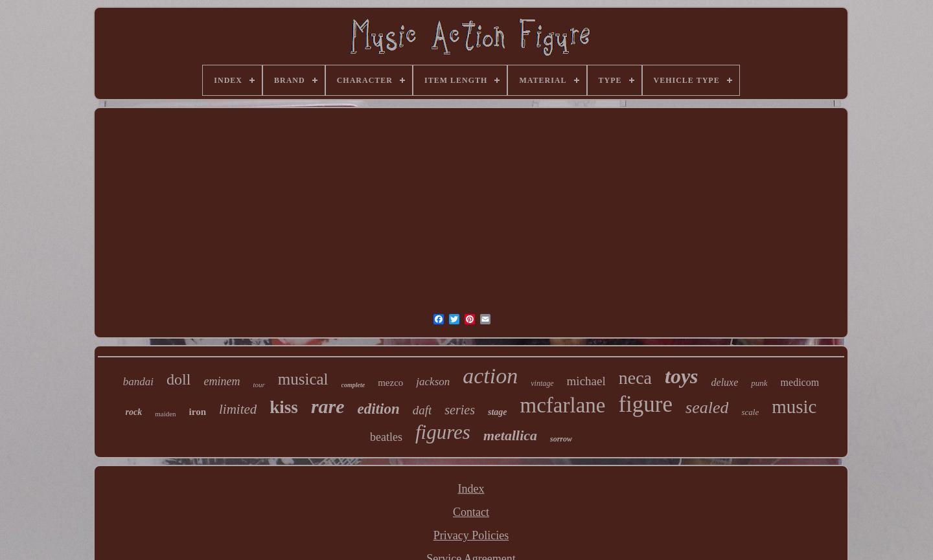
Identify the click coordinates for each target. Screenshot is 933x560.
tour (259, 385)
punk (759, 383)
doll (179, 379)
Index (471, 489)
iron (198, 412)
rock (134, 412)
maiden (165, 414)
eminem (222, 381)
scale (750, 412)
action (490, 376)
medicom (800, 382)
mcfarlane (563, 405)
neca (635, 378)
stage (498, 412)
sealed (707, 408)
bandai (138, 382)
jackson (433, 382)
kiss (284, 407)
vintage (542, 383)
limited (238, 409)
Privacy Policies (471, 535)
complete (353, 385)
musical (303, 379)
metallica (510, 435)
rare (328, 406)
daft (422, 410)
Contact (471, 512)
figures (443, 432)
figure (645, 404)
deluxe (725, 382)
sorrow (561, 439)
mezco (390, 383)
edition (379, 409)
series (460, 410)
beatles (386, 437)
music (794, 407)
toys (682, 376)
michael (586, 381)
